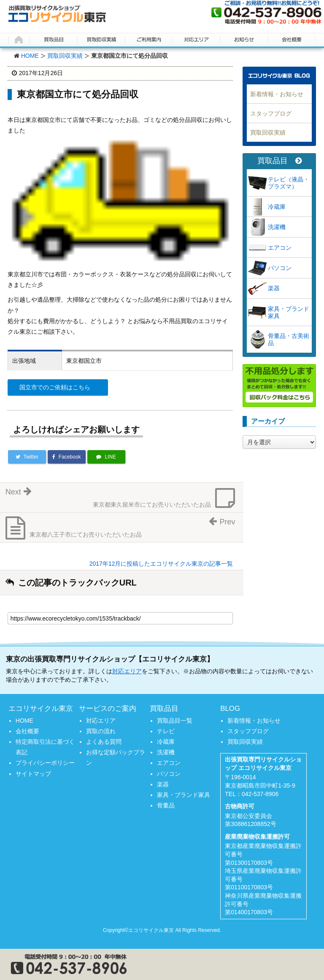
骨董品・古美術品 (289, 339)
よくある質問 (104, 742)
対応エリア (127, 671)
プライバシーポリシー (45, 763)
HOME (30, 56)
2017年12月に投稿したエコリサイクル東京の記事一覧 (161, 564)
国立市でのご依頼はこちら (55, 387)
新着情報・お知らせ (277, 94)
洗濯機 (277, 227)
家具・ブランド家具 (289, 312)
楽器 (274, 288)
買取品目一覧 (175, 721)
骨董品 (166, 805)
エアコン (280, 248)
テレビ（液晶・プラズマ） (289, 183)
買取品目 (279, 161)
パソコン (280, 268)
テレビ (166, 731)
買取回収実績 (65, 56)
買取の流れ (101, 731)
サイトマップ (33, 774)
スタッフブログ (271, 113)
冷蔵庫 (277, 207)
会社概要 (27, 731)
